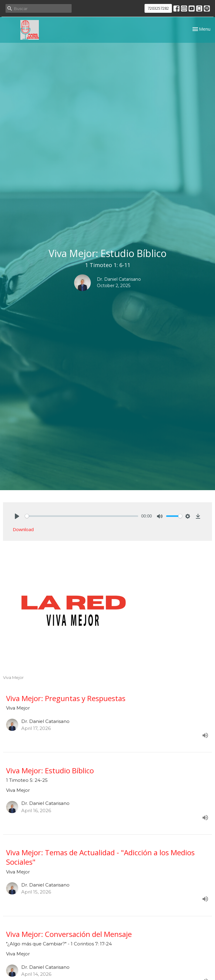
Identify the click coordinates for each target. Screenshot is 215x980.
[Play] (17, 516)
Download (23, 529)
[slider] (82, 516)
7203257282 (158, 8)
